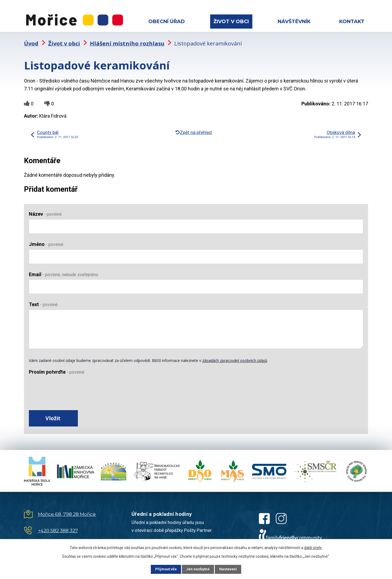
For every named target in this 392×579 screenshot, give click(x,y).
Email (64, 271)
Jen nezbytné (198, 569)
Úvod (31, 40)
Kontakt (352, 22)
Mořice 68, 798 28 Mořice (67, 512)
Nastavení (231, 569)
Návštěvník (294, 22)
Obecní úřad (167, 22)
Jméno (46, 241)
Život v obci (231, 22)
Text (43, 301)
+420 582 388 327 (58, 529)
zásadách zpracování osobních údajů (235, 357)
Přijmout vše (163, 569)
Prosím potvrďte (57, 368)
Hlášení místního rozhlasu (127, 40)
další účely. (313, 547)
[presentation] (70, 388)
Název (45, 210)
